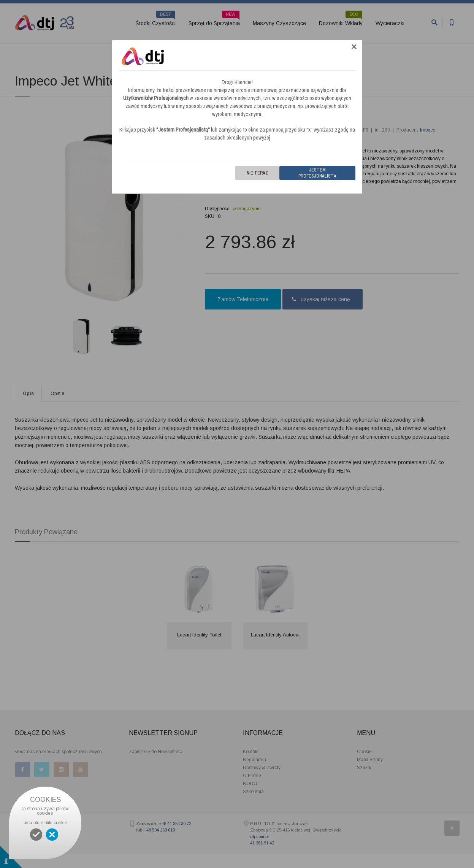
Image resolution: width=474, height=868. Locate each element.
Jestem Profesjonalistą (317, 173)
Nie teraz (257, 173)
